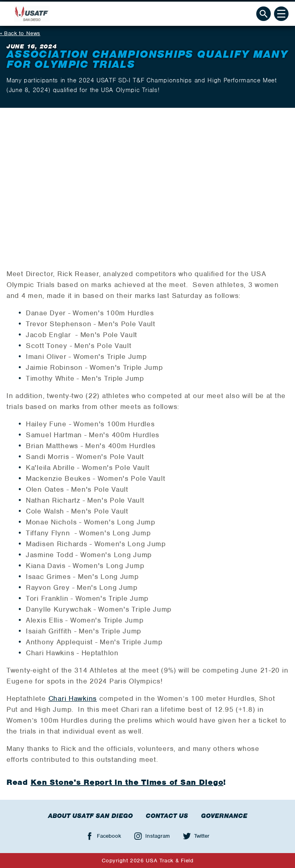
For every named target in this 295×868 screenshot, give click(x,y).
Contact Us (167, 816)
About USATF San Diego (90, 816)
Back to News (22, 33)
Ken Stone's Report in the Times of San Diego (127, 782)
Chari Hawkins (73, 698)
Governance (224, 816)
